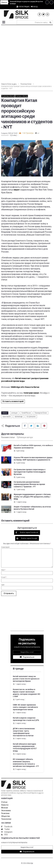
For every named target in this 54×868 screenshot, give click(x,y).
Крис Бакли (7, 417)
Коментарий (5, 547)
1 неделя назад (20, 502)
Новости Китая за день (9, 84)
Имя (3, 570)
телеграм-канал (31, 393)
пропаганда (19, 417)
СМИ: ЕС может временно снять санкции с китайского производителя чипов (25, 707)
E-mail (4, 577)
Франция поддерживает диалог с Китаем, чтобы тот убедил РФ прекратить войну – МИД (32, 497)
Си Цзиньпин (31, 417)
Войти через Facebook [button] (29, 532)
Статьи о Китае (21, 96)
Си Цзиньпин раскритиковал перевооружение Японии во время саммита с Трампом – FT (29, 484)
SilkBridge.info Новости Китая (25, 387)
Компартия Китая (41, 413)
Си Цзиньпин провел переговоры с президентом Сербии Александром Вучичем (30, 472)
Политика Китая (26, 84)
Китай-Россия (26, 413)
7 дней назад (19, 490)
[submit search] (50, 23)
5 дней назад (19, 463)
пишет (17, 190)
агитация (14, 413)
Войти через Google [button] (29, 538)
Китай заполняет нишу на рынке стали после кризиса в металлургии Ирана (26, 679)
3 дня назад (19, 451)
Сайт (3, 585)
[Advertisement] (27, 53)
